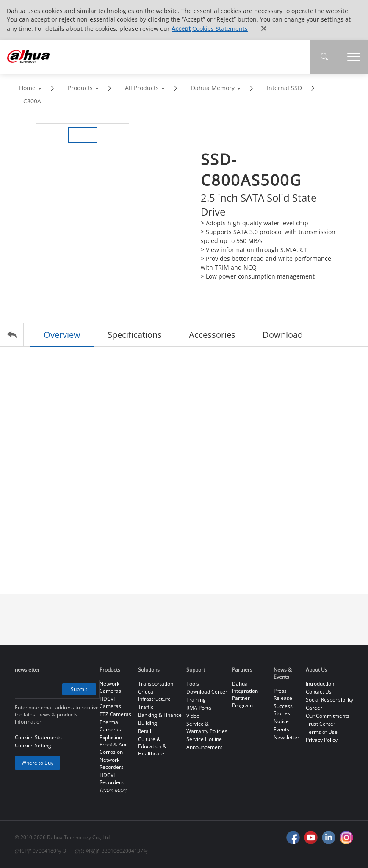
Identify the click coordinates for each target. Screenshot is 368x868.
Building (148, 723)
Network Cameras (110, 687)
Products (80, 88)
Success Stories (283, 710)
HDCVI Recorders (112, 779)
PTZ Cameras (115, 714)
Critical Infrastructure (154, 695)
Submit (79, 689)
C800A (32, 101)
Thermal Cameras (110, 726)
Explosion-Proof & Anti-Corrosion (115, 745)
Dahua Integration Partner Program (245, 694)
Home (27, 88)
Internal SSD (284, 88)
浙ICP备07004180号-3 (40, 851)
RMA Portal (199, 708)
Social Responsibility (329, 700)
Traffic (146, 707)
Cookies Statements (220, 29)
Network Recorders (112, 763)
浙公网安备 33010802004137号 (112, 851)
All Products (142, 88)
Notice (281, 721)
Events (281, 729)
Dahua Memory (213, 88)
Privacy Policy (322, 740)
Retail (145, 731)
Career (314, 708)
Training (196, 700)
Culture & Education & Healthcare (152, 746)
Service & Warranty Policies (207, 727)
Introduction (320, 684)
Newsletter (286, 737)
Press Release (283, 694)
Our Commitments (328, 716)
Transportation (156, 684)
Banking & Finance (160, 715)
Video (193, 716)
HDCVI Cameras (110, 702)
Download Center (207, 692)
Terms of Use (322, 732)
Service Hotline (204, 739)
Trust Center (321, 724)
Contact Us (319, 692)
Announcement (204, 747)
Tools (193, 684)
